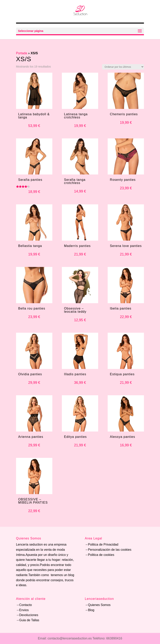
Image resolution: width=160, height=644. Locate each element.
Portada (22, 53)
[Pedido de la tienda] (123, 67)
